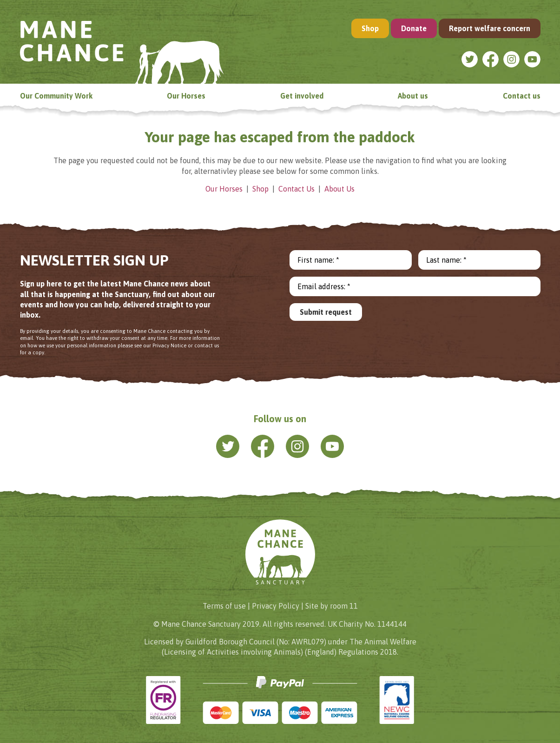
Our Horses (186, 96)
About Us (339, 189)
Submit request (326, 312)
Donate (414, 28)
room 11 (344, 606)
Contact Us (296, 189)
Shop (370, 28)
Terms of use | (226, 606)
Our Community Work (56, 96)
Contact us (522, 96)
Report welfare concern (490, 28)
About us (413, 96)
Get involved (302, 96)
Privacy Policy (276, 606)
